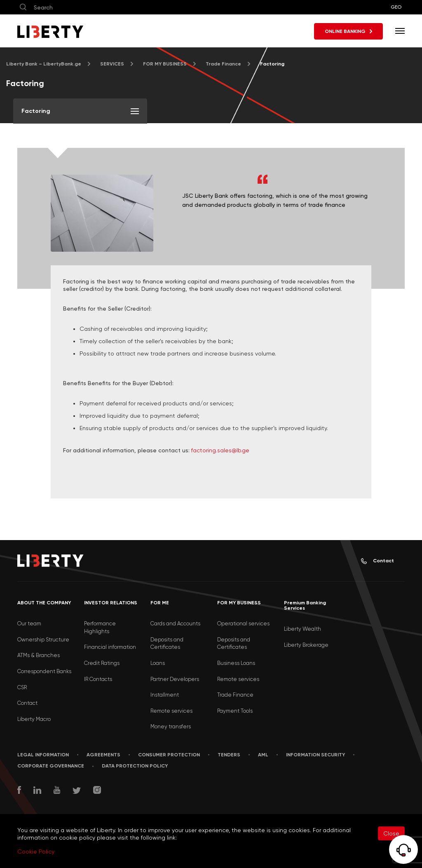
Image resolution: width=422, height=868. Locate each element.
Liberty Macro (34, 719)
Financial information (110, 647)
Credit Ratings (102, 663)
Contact (377, 561)
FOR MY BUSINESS (165, 64)
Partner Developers (175, 679)
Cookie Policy (36, 852)
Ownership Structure (43, 640)
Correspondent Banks (44, 671)
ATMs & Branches (39, 655)
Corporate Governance (51, 766)
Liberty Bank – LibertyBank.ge (44, 64)
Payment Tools (235, 711)
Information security (315, 755)
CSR (22, 687)
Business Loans (236, 663)
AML (263, 755)
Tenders (229, 755)
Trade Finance (223, 64)
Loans (158, 663)
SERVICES (112, 64)
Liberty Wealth (302, 629)
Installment (165, 695)
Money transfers (171, 726)
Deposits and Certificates (167, 643)
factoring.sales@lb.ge (220, 450)
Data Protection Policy (135, 766)
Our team (29, 624)
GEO (396, 7)
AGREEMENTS (103, 755)
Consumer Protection (169, 755)
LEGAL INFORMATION (43, 755)
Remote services (171, 711)
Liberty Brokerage (306, 645)
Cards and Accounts (175, 624)
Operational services (243, 624)
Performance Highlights (100, 627)
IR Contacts (98, 679)
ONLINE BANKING (348, 31)
